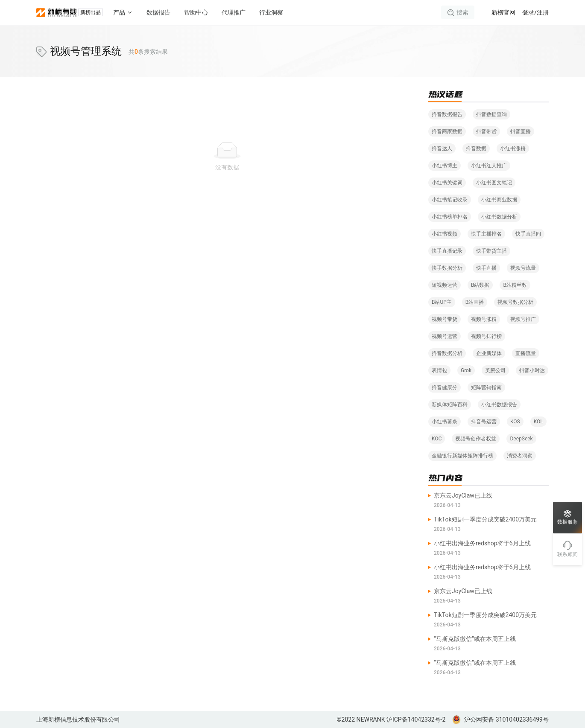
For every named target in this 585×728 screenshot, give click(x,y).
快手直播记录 (447, 251)
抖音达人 (442, 149)
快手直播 (486, 268)
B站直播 (475, 302)
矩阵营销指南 (486, 387)
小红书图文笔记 (494, 183)
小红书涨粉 (513, 149)
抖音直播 (521, 131)
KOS (515, 422)
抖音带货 (486, 131)
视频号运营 (445, 336)
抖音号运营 (484, 422)
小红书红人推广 (489, 166)
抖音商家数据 (447, 131)
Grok (466, 370)
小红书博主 (445, 166)
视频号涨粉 (484, 319)
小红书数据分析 (499, 217)
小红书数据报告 (499, 405)
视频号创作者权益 (476, 439)
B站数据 (480, 285)
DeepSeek (521, 439)
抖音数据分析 (447, 353)
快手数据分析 (447, 268)
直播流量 (526, 353)
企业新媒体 (489, 353)
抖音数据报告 (447, 114)
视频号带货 (445, 319)
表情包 (439, 370)
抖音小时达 (532, 370)
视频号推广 (523, 319)
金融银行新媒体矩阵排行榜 (462, 456)
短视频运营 (445, 285)
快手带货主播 (491, 251)
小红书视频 (445, 234)
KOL (538, 422)
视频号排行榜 (486, 336)
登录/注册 (535, 12)
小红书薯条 (445, 422)
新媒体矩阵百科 (450, 405)
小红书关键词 (447, 183)
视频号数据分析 (515, 302)
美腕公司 (495, 370)
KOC (437, 439)
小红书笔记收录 (450, 200)
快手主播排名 (486, 234)
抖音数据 (476, 149)
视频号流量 (523, 268)
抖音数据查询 (491, 114)
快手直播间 (528, 234)
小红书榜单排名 (450, 217)
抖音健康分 (445, 387)
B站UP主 (442, 302)
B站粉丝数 (515, 285)
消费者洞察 (520, 456)
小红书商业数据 (499, 200)
